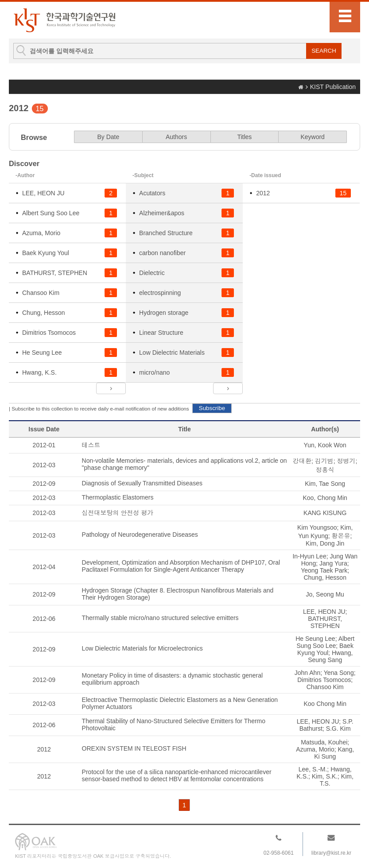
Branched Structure (166, 233)
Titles (244, 137)
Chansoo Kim (41, 293)
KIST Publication (333, 87)
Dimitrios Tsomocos (49, 333)
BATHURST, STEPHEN (55, 273)
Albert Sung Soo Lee (51, 213)
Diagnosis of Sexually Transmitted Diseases (142, 483)
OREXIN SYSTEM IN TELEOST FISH (134, 748)
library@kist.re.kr (331, 853)
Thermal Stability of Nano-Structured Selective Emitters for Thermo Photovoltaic (174, 725)
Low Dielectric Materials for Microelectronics (142, 648)
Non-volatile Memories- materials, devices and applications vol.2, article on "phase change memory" (184, 464)
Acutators (152, 193)
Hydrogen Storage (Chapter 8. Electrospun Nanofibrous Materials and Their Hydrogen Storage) (178, 594)
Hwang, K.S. (39, 372)
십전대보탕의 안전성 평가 (118, 513)
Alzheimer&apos (162, 213)
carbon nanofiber (162, 253)
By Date (108, 137)
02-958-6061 (279, 853)
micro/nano (154, 372)
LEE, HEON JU (43, 193)
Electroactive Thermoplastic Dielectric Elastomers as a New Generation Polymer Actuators (180, 703)
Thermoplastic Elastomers (118, 497)
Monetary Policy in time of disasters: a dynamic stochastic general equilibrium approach (173, 679)
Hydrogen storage (164, 313)
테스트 (91, 445)
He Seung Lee (42, 353)
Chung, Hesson (44, 313)
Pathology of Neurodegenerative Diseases (140, 535)
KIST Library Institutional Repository (64, 20)
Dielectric (152, 273)
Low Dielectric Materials (172, 353)
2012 (263, 193)
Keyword (312, 137)
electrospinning (160, 293)
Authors (176, 137)
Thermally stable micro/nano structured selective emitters (160, 618)
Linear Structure (161, 333)
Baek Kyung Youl (46, 253)
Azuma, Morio (41, 233)
